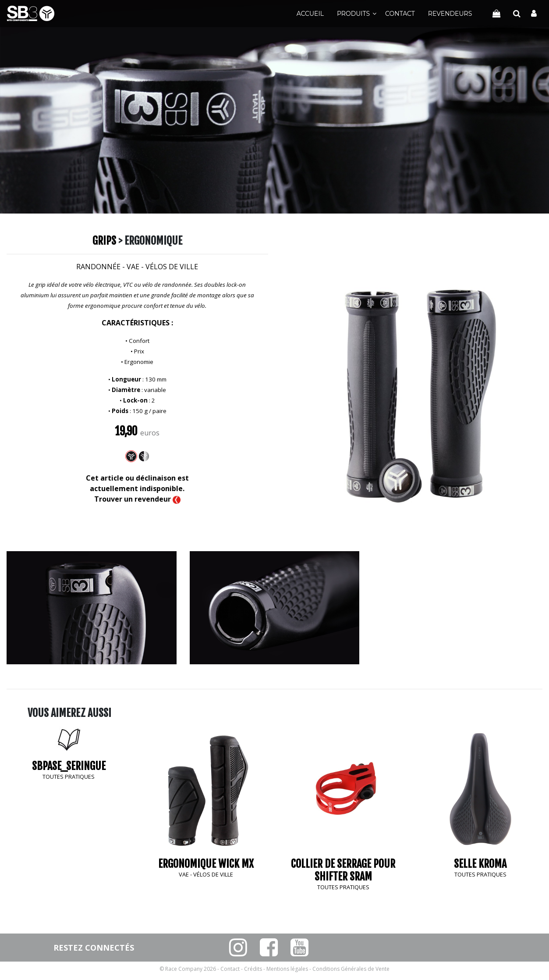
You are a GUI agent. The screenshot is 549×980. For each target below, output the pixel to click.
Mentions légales (287, 969)
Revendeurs (450, 14)
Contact (400, 14)
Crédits (253, 969)
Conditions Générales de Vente (351, 969)
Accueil (310, 14)
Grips (104, 241)
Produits (353, 14)
